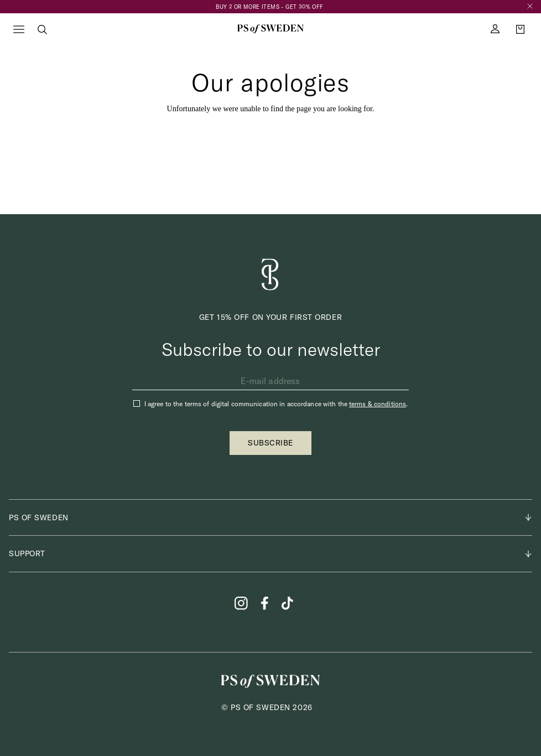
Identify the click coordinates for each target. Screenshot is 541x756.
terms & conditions (378, 404)
